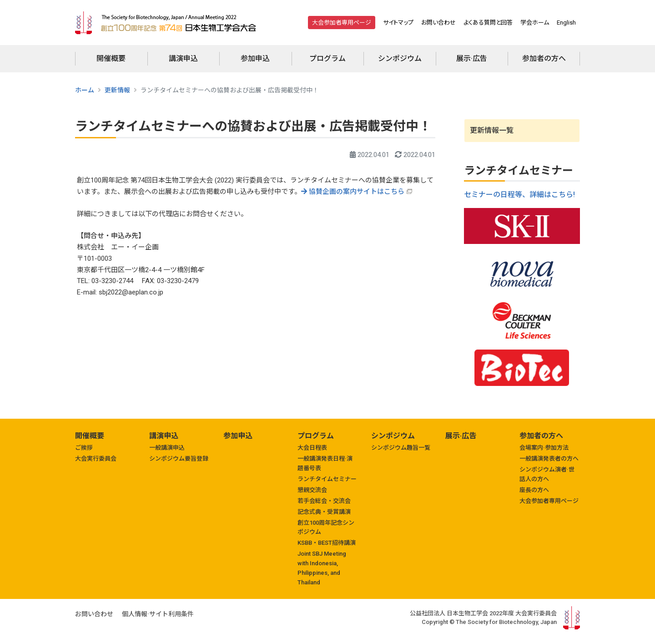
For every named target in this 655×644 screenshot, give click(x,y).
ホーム (85, 90)
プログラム (327, 58)
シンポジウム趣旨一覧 (401, 448)
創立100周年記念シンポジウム (326, 527)
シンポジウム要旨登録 (179, 459)
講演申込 (183, 58)
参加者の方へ (544, 58)
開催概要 (111, 58)
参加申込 (255, 58)
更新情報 (117, 90)
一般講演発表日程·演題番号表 (325, 463)
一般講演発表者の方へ (549, 459)
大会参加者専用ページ (342, 23)
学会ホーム (535, 23)
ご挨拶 (84, 448)
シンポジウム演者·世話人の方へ (547, 474)
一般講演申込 (167, 448)
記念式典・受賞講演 (324, 512)
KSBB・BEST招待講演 (327, 543)
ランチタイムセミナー (327, 479)
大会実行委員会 (96, 459)
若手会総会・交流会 (324, 501)
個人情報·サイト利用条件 (158, 614)
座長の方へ (534, 490)
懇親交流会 (312, 490)
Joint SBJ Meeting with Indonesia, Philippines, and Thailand (322, 568)
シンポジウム (400, 58)
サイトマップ (398, 23)
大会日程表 (312, 448)
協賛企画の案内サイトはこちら (353, 192)
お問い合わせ (438, 23)
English (566, 23)
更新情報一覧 (492, 130)
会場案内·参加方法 (544, 448)
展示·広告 (472, 58)
